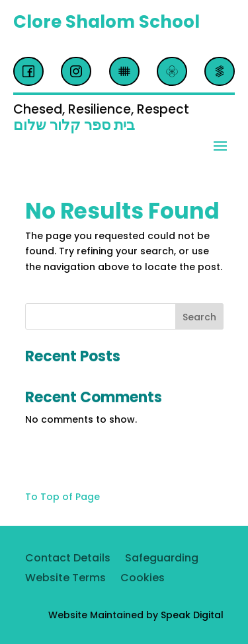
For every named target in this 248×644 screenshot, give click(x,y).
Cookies (143, 579)
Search (199, 317)
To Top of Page (62, 497)
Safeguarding (162, 559)
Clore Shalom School (106, 22)
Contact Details (68, 559)
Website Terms (65, 579)
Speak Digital (192, 615)
